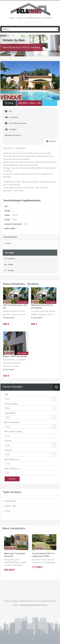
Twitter (9, 265)
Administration (42, 605)
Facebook (10, 259)
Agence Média (26, 605)
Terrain (8, 511)
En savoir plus (9, 318)
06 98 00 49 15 (32, 22)
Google (9, 270)
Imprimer (52, 141)
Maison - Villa (10, 506)
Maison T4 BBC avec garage (15, 356)
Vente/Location (11, 404)
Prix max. (9, 450)
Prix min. (8, 441)
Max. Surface (12, 469)
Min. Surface (12, 459)
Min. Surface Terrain (13, 432)
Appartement (10, 501)
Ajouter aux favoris (13, 135)
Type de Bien (10, 413)
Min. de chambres (12, 422)
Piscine (8, 243)
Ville (6, 395)
